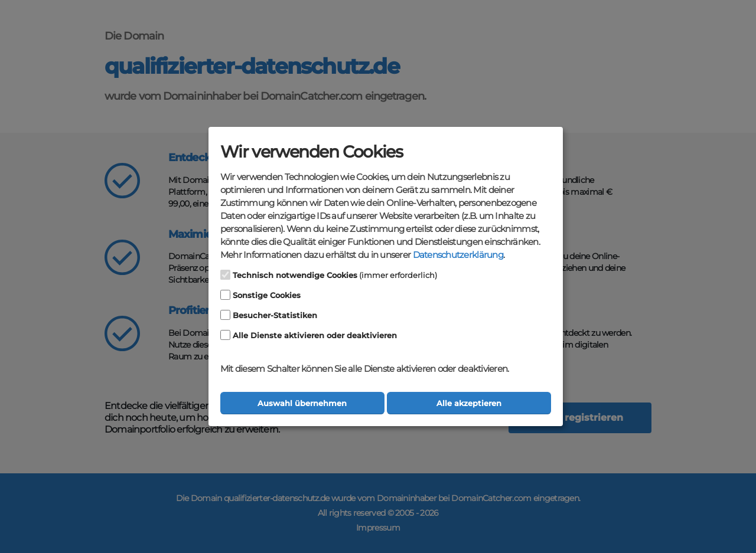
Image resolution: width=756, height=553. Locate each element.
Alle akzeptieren (469, 403)
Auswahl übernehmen (302, 403)
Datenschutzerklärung (458, 255)
